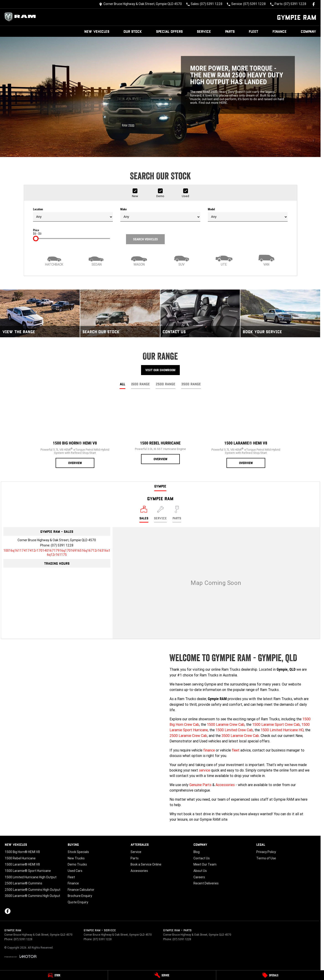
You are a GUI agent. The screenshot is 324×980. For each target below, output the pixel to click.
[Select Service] (160, 514)
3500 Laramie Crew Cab (240, 736)
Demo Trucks (77, 864)
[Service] (162, 975)
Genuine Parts (200, 785)
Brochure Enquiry (80, 896)
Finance (280, 31)
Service (204, 31)
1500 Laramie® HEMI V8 (22, 864)
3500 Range (191, 384)
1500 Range (140, 384)
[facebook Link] (314, 4)
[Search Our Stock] (120, 313)
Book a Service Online (146, 864)
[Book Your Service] (280, 313)
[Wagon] (139, 260)
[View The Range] (40, 313)
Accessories (225, 785)
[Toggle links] (20, 956)
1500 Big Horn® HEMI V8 (22, 852)
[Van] (266, 260)
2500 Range (166, 384)
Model (248, 215)
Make (160, 215)
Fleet (254, 31)
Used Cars (75, 871)
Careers (199, 877)
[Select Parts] (177, 514)
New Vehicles (97, 31)
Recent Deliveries (206, 883)
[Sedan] (97, 260)
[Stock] (54, 975)
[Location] (144, 514)
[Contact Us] (140, 4)
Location (73, 215)
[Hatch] (54, 260)
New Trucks (76, 858)
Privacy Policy (266, 852)
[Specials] (270, 975)
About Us (200, 871)
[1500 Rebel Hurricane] (160, 431)
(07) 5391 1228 (62, 545)
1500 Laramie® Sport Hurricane (28, 871)
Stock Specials (78, 852)
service (204, 770)
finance (209, 750)
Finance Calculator (81, 890)
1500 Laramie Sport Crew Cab (276, 724)
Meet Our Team (205, 864)
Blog (197, 852)
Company (309, 31)
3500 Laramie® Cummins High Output (32, 896)
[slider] (36, 239)
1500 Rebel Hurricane (20, 858)
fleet (236, 750)
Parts (230, 31)
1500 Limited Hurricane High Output (31, 877)
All (122, 384)
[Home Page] (21, 17)
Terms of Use (266, 858)
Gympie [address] (160, 486)
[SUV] (181, 260)
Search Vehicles (145, 239)
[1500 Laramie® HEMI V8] (246, 433)
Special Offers (169, 31)
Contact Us (202, 858)
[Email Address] (57, 553)
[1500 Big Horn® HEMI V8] (75, 433)
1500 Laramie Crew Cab (226, 724)
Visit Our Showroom (160, 370)
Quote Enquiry (78, 902)
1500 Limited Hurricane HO (282, 730)
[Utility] (224, 260)
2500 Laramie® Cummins (23, 883)
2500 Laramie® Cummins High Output (33, 890)
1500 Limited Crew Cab (234, 730)
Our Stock (133, 31)
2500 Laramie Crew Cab (188, 736)
